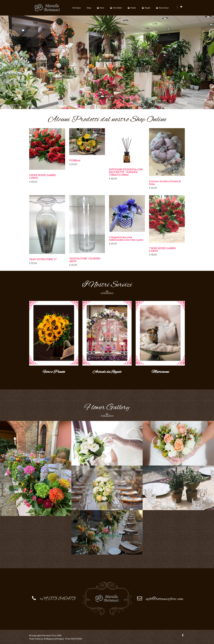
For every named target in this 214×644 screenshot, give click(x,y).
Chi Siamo (76, 8)
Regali (146, 8)
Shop (89, 8)
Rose (101, 8)
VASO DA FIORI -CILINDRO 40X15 (85, 260)
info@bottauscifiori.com (165, 598)
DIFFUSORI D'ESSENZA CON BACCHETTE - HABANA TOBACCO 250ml (126, 172)
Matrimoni (160, 371)
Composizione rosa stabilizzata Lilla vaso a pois (126, 239)
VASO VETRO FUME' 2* (43, 259)
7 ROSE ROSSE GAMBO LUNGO (162, 250)
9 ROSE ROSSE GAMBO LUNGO (43, 177)
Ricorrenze (162, 8)
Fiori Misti (116, 8)
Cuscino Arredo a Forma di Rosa (165, 183)
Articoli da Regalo (107, 371)
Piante (132, 8)
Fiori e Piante (54, 371)
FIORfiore (75, 160)
